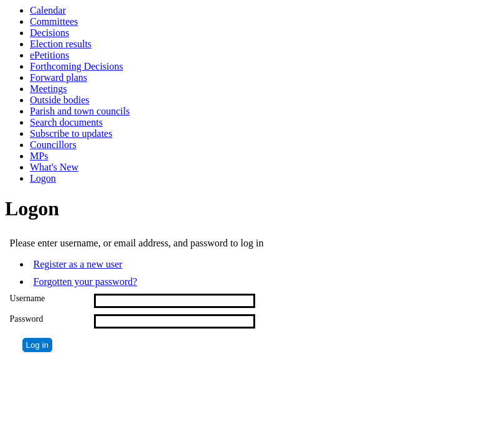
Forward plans (59, 77)
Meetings (49, 89)
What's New (54, 167)
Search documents (66, 122)
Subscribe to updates (71, 133)
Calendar (48, 10)
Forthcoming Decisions (77, 66)
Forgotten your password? (86, 282)
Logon (43, 178)
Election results (61, 44)
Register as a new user (78, 264)
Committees (54, 21)
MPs (39, 156)
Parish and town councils (80, 111)
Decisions (49, 33)
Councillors (53, 145)
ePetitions (49, 55)
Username (28, 298)
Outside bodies (60, 100)
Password (27, 319)
